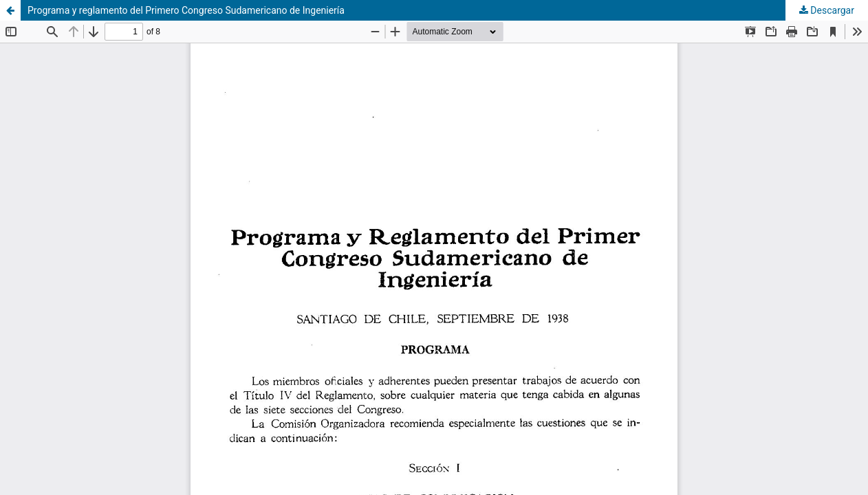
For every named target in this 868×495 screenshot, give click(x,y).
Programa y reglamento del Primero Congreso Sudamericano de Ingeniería (186, 10)
